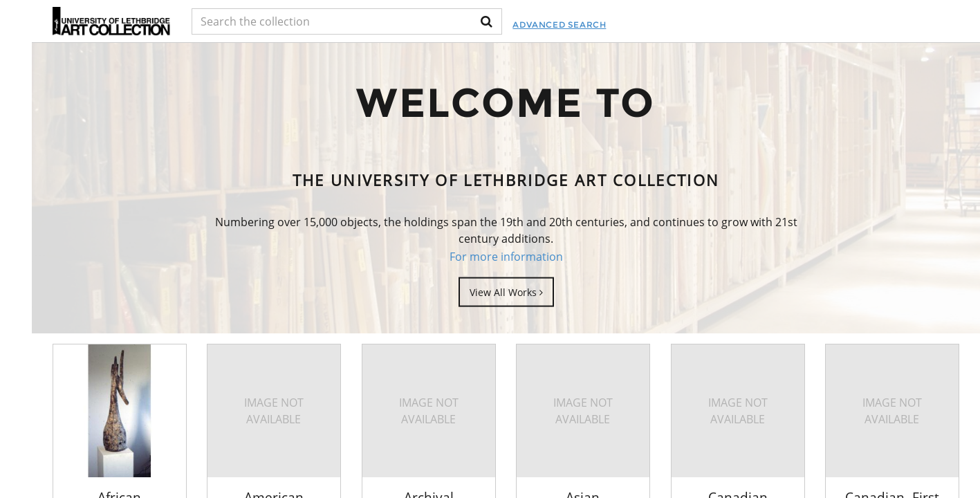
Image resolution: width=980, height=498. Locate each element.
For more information (506, 257)
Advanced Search (559, 25)
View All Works (506, 292)
